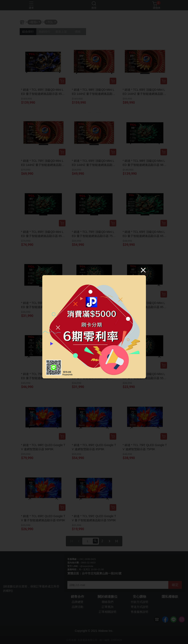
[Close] (143, 270)
